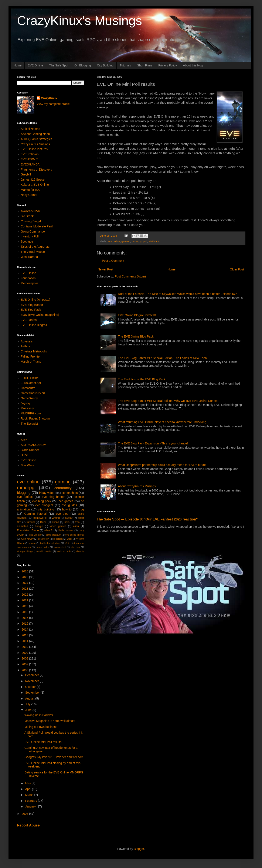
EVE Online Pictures (34, 149)
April (28, 789)
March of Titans (31, 362)
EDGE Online (30, 378)
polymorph (43, 539)
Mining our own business (41, 727)
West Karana (29, 257)
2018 (25, 612)
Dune (24, 455)
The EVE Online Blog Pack (136, 336)
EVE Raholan (30, 154)
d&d (67, 543)
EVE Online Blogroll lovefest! (137, 315)
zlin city (80, 551)
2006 (25, 670)
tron (77, 522)
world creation (45, 551)
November (32, 681)
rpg (82, 509)
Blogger (139, 849)
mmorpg (137, 241)
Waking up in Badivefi (39, 715)
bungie (39, 526)
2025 (25, 577)
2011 (25, 641)
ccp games (66, 501)
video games (58, 526)
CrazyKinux (49, 98)
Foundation (28, 278)
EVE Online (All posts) (36, 300)
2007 (25, 664)
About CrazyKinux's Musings (137, 486)
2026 (25, 571)
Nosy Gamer (29, 195)
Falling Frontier (31, 356)
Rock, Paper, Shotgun (35, 418)
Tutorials (125, 65)
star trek (75, 547)
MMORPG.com (31, 413)
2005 (25, 814)
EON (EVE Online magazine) (40, 315)
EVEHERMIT (30, 159)
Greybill (26, 174)
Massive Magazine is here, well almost (50, 721)
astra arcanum (54, 535)
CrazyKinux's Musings (79, 21)
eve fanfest (25, 497)
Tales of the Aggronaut (36, 247)
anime (32, 543)
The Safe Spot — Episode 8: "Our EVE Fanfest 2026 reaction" (147, 519)
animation (23, 509)
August (30, 698)
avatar (69, 518)
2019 (25, 606)
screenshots (70, 493)
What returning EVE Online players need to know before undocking (162, 422)
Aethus (25, 346)
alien (76, 526)
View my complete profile (53, 104)
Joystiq (25, 403)
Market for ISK (30, 190)
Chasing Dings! (31, 221)
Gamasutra (28, 388)
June (29, 710)
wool (69, 539)
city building (46, 509)
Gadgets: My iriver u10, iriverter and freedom (54, 757)
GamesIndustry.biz (33, 393)
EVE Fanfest (29, 320)
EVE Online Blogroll (34, 325)
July (28, 704)
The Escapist (29, 424)
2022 (25, 595)
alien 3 (48, 530)
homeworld (40, 518)
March (30, 795)
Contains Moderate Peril (37, 226)
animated (23, 526)
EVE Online (35, 65)
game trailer (42, 547)
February (31, 801)
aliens (56, 522)
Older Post (237, 269)
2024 (25, 583)
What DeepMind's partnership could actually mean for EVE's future (162, 465)
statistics (154, 241)
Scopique (27, 241)
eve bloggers (44, 505)
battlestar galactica (50, 543)
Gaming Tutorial (36, 514)
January (31, 806)
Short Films (145, 65)
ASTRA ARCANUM (34, 445)
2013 (25, 635)
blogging (24, 493)
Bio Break (27, 216)
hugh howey (27, 539)
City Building (105, 65)
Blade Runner (30, 450)
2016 (25, 618)
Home (18, 65)
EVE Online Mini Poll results (43, 742)
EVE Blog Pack (31, 310)
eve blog (62, 514)
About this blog (193, 65)
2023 (25, 589)
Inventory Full (30, 236)
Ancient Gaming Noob (35, 134)
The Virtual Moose (33, 252)
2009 (25, 653)
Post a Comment (113, 261)
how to (67, 509)
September (33, 693)
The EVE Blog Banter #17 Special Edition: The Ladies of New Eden (162, 358)
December (32, 675)
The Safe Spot (59, 65)
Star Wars (27, 465)
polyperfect (60, 547)
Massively (27, 408)
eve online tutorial (75, 535)
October (31, 687)
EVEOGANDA (30, 164)
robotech (58, 539)
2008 (25, 658)
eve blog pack (42, 501)
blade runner (66, 530)
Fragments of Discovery (37, 170)
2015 (25, 624)
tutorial (31, 522)
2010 (25, 647)
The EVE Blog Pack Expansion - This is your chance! (153, 443)
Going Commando (33, 231)
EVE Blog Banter (32, 305)
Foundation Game (28, 530)
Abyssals (27, 341)
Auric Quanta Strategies (37, 139)
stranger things (25, 551)
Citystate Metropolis (34, 351)
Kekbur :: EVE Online (35, 185)
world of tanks (64, 551)
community (63, 488)
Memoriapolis (30, 283)
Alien (24, 440)
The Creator (35, 535)
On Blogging (83, 65)
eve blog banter (53, 497)
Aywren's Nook (31, 211)
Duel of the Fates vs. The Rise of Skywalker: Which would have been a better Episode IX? (177, 294)
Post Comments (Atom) (130, 276)
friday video (47, 493)
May (28, 783)
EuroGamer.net (31, 383)
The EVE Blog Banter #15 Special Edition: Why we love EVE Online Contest (168, 401)
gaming (126, 241)
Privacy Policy (168, 65)
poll (145, 241)
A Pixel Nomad (31, 129)
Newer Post (105, 269)
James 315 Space (33, 180)
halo (67, 522)
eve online (114, 241)
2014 (25, 629)
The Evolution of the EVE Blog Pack (142, 379)
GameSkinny (29, 398)
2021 (25, 600)
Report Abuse (28, 825)
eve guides (69, 505)
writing (56, 518)
